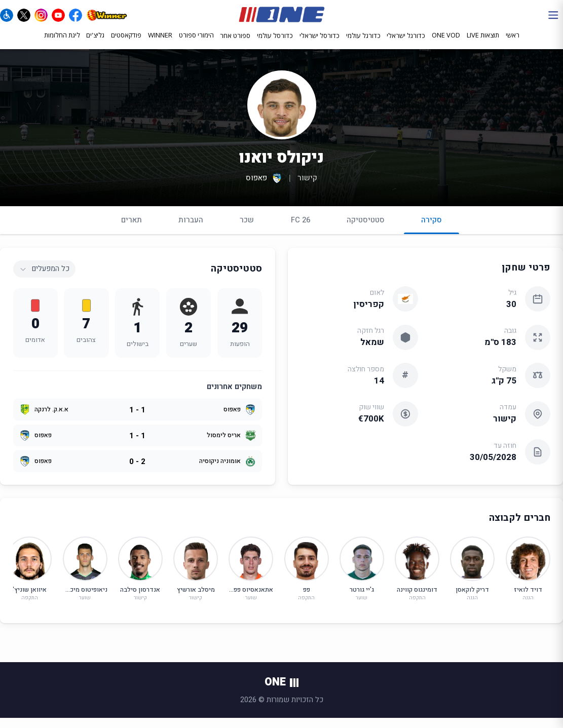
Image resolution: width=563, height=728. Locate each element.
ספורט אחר (235, 45)
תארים (132, 229)
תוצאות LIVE (483, 44)
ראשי (513, 44)
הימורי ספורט (196, 44)
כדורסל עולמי (275, 45)
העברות (191, 229)
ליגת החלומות (62, 44)
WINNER (160, 44)
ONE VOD (446, 44)
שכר (247, 229)
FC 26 (301, 229)
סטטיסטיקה (366, 229)
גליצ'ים (95, 44)
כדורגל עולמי (363, 45)
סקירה (431, 234)
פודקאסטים (126, 44)
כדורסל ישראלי (320, 45)
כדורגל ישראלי (406, 45)
